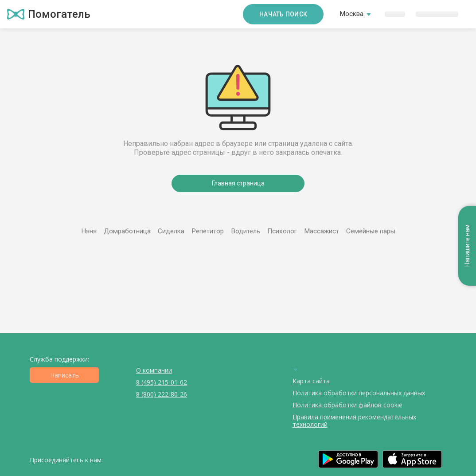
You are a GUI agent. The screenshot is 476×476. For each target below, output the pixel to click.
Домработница (127, 231)
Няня (89, 231)
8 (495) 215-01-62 (162, 382)
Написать (64, 375)
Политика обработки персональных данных (359, 393)
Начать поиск (283, 14)
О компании (154, 370)
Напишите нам (467, 246)
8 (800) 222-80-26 (162, 394)
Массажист (322, 231)
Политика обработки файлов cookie (347, 405)
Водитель (246, 231)
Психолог (282, 231)
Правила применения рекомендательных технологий (354, 421)
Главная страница (238, 183)
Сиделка (171, 231)
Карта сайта (311, 381)
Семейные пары (371, 231)
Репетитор (208, 231)
